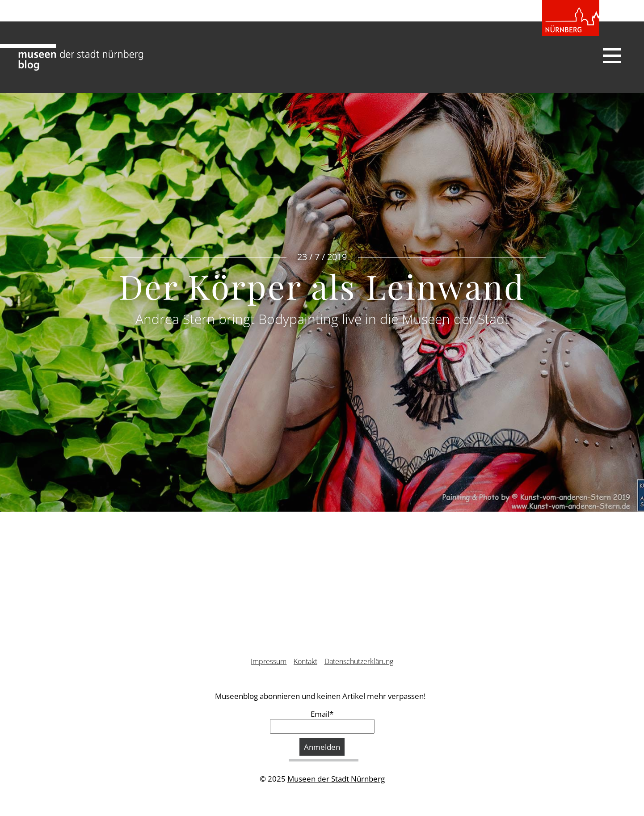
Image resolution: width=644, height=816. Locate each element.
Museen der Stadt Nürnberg (336, 779)
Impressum (269, 661)
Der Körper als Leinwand (322, 286)
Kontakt (305, 661)
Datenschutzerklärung (359, 661)
